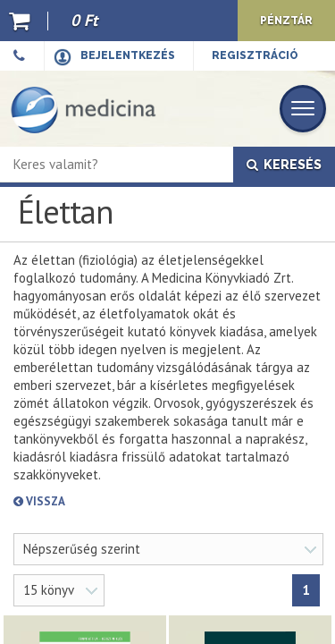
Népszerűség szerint (82, 549)
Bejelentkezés (128, 55)
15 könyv (49, 590)
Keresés (284, 165)
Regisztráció (255, 55)
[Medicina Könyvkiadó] (84, 109)
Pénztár (286, 21)
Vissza (103, 501)
